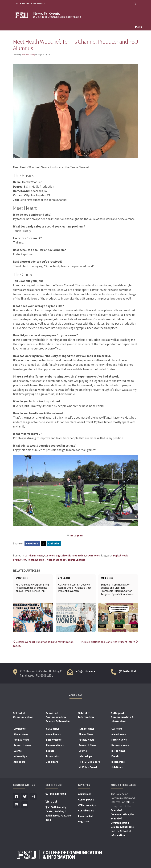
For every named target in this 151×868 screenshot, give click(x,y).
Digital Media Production (70, 556)
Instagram (77, 535)
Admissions (85, 794)
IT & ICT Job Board (89, 762)
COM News (20, 729)
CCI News (50, 556)
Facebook (32, 543)
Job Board (20, 762)
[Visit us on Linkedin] (17, 805)
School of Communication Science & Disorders (122, 823)
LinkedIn (54, 543)
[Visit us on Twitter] (25, 797)
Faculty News (21, 740)
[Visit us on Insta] (33, 797)
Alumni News (21, 734)
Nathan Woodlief (57, 560)
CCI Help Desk (86, 800)
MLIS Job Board (88, 767)
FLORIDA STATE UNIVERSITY (30, 4)
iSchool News (86, 729)
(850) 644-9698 (127, 671)
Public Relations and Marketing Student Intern (110, 642)
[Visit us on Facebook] (17, 797)
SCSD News (53, 729)
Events (18, 751)
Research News (22, 745)
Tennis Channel (76, 560)
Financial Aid (85, 816)
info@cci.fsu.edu (85, 671)
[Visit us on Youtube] (25, 805)
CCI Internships (87, 805)
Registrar (84, 822)
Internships (20, 756)
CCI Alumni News (34, 556)
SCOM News (93, 556)
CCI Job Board (86, 811)
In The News (118, 751)
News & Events (47, 13)
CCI (128, 802)
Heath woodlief (36, 560)
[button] (135, 4)
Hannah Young (28, 55)
